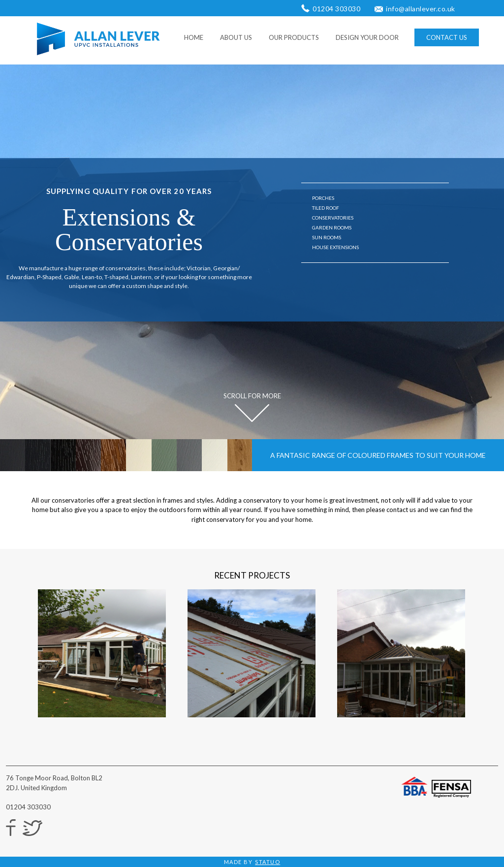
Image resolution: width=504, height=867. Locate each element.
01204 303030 (336, 9)
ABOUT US (236, 37)
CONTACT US (447, 37)
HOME (194, 37)
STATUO (268, 862)
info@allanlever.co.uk (421, 9)
